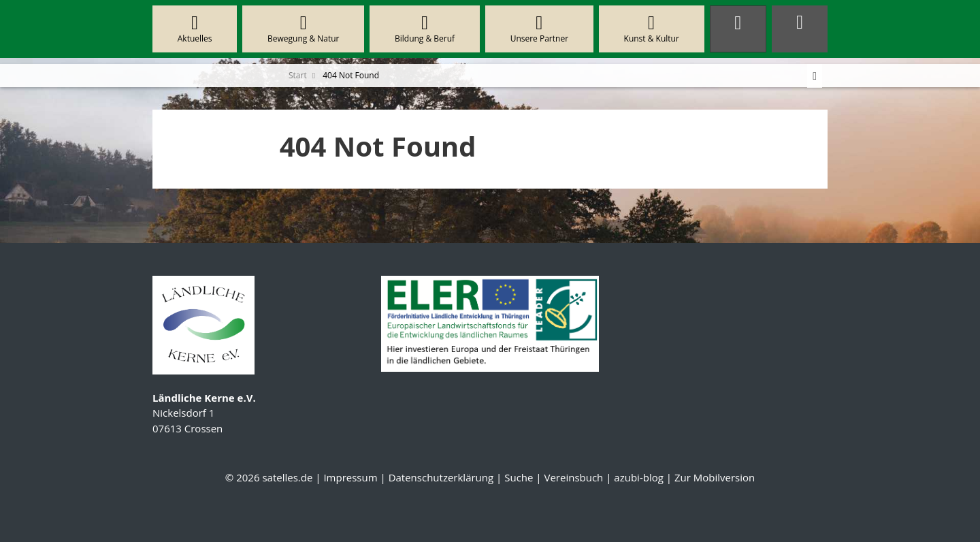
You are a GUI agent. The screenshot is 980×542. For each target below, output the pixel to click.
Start (298, 75)
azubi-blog (639, 477)
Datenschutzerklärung (441, 477)
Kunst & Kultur (652, 29)
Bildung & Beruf (425, 29)
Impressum (350, 477)
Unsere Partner (539, 29)
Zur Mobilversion (715, 477)
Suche (519, 477)
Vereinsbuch (573, 477)
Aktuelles (195, 29)
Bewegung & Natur (303, 29)
